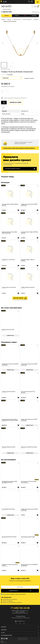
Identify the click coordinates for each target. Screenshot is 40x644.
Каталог (7, 16)
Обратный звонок (35, 12)
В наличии (34, 16)
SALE (25, 16)
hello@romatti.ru (20, 621)
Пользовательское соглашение (22, 640)
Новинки (17, 16)
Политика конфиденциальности (23, 638)
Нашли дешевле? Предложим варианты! (14, 98)
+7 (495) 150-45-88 (6, 12)
